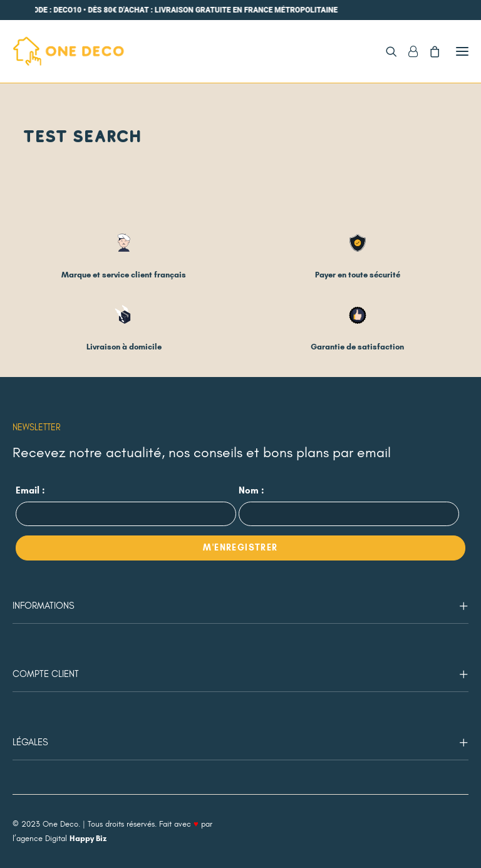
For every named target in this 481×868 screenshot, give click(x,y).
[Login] (407, 51)
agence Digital (61, 839)
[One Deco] (69, 51)
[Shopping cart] (429, 51)
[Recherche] (386, 51)
